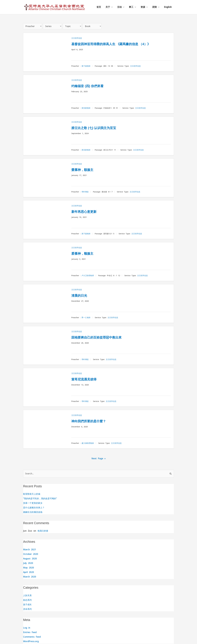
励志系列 (28, 600)
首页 (99, 7)
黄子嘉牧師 (86, 66)
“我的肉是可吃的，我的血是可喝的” (41, 499)
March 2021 (30, 550)
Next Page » (99, 459)
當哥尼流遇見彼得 (86, 379)
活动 (119, 7)
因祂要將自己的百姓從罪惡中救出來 (102, 337)
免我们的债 (43, 531)
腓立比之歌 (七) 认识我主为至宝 (98, 128)
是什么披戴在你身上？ (34, 508)
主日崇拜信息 (77, 38)
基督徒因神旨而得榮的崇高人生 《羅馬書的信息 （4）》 (119, 44)
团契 (155, 7)
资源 (143, 7)
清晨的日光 (81, 296)
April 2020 (29, 573)
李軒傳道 (85, 192)
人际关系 (28, 596)
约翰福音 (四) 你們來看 (91, 86)
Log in (27, 628)
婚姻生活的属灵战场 (33, 512)
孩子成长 (28, 605)
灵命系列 (28, 609)
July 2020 (28, 563)
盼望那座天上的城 (32, 494)
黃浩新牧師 (86, 108)
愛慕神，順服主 (85, 170)
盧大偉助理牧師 (88, 444)
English (168, 7)
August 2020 (30, 559)
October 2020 (31, 554)
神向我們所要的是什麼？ (92, 421)
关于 (108, 7)
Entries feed (30, 633)
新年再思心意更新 (86, 212)
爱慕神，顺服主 (85, 254)
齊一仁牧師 (86, 318)
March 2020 (30, 577)
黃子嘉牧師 (86, 234)
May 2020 (29, 568)
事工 (131, 7)
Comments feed (32, 637)
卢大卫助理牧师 (88, 276)
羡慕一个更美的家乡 (33, 503)
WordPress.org (31, 642)
